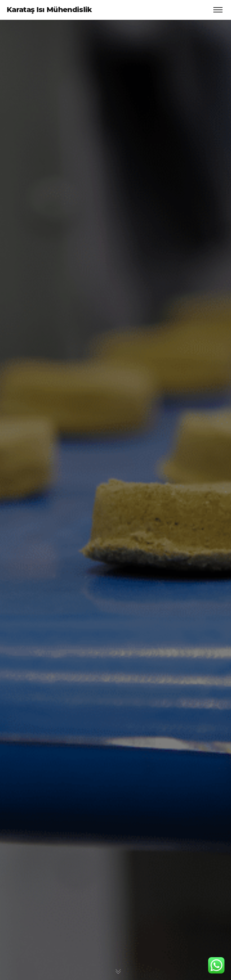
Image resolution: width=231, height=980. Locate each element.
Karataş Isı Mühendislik (49, 10)
